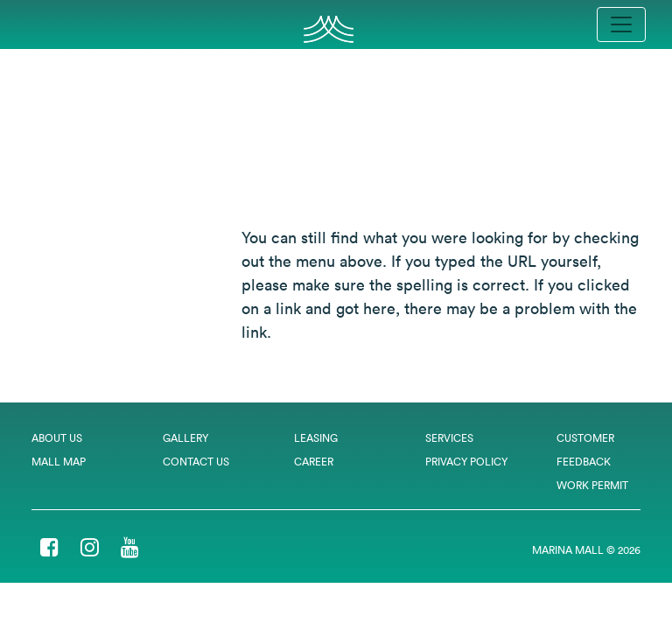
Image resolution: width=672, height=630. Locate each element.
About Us (57, 438)
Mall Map (59, 462)
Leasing (316, 438)
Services (449, 438)
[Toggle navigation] (621, 24)
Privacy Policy (466, 462)
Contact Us (196, 462)
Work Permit (592, 485)
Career (314, 462)
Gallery (185, 438)
